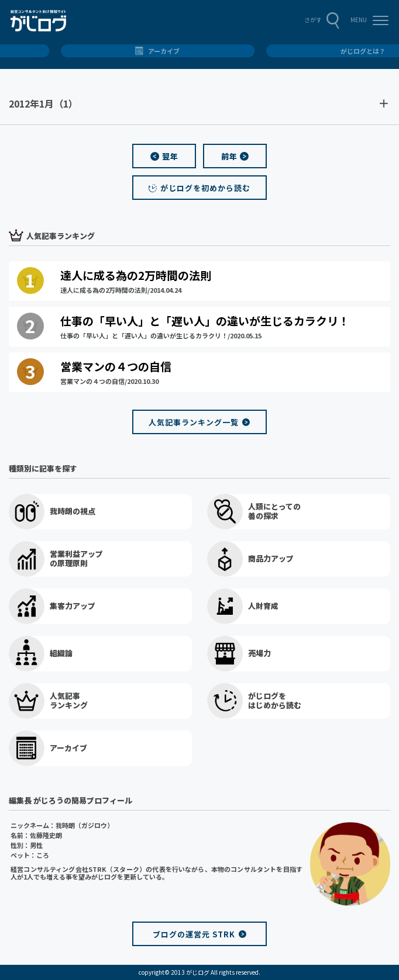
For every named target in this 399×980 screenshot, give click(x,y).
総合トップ (200, 51)
